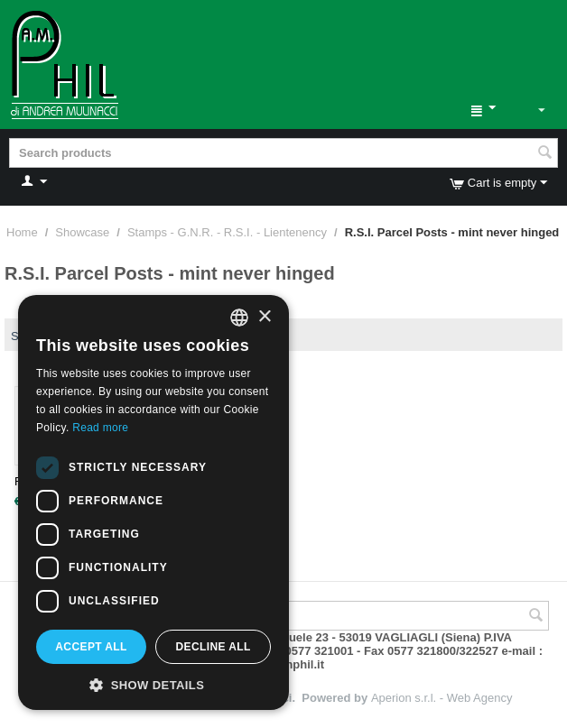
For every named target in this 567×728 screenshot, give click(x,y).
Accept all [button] (91, 647)
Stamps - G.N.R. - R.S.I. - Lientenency (227, 232)
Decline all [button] (213, 647)
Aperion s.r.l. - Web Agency (442, 698)
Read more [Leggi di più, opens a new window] (100, 428)
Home (22, 232)
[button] (153, 684)
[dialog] (153, 502)
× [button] (264, 317)
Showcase (82, 232)
